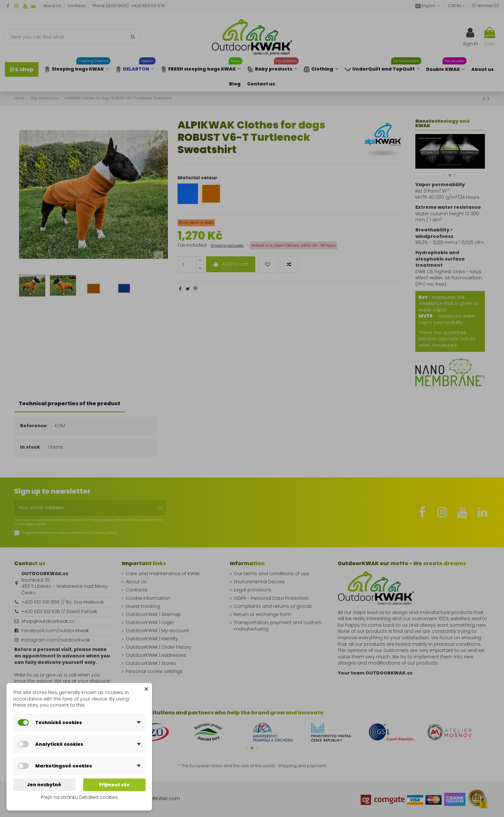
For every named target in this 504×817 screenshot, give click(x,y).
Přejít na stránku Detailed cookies (79, 797)
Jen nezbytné (44, 785)
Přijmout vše (114, 785)
